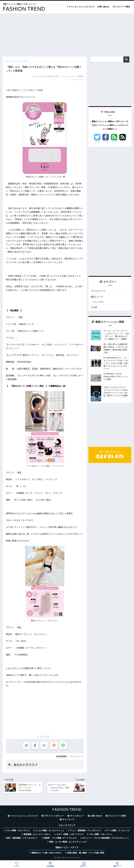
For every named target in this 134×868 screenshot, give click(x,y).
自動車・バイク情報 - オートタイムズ (60, 839)
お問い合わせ (103, 7)
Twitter (97, 142)
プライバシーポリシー (54, 816)
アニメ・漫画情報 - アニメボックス (85, 831)
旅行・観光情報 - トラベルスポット (22, 839)
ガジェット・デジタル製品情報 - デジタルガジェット (106, 839)
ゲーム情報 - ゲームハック (118, 831)
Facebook (106, 142)
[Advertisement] (67, 34)
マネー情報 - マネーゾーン (101, 835)
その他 (94, 307)
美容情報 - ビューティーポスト (37, 835)
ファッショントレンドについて (80, 7)
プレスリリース (76, 756)
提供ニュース (97, 297)
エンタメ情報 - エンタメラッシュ (50, 831)
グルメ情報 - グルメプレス (18, 831)
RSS (123, 142)
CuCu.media (98, 302)
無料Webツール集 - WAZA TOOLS (47, 853)
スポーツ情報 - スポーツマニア (70, 835)
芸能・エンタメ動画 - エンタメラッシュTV (68, 842)
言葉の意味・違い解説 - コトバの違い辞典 (86, 853)
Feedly (114, 142)
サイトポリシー (77, 816)
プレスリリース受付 (121, 7)
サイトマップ (68, 820)
